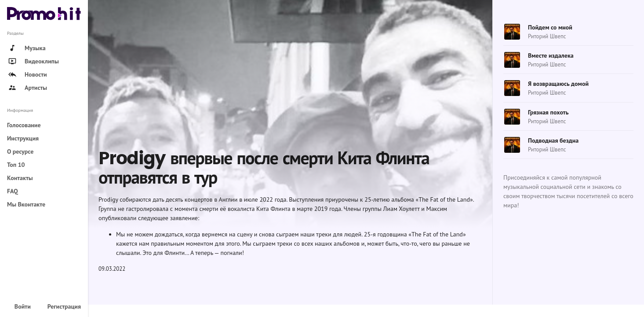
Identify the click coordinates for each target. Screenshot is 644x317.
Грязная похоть (548, 112)
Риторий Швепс (547, 36)
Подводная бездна (553, 140)
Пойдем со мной (550, 27)
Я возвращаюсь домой (558, 84)
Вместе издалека (551, 55)
